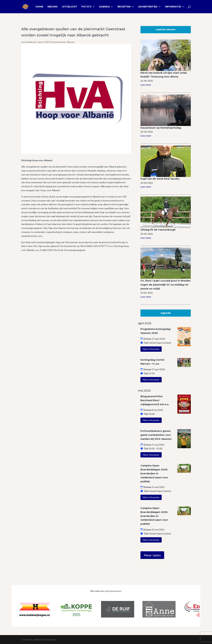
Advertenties (148, 7)
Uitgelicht (70, 7)
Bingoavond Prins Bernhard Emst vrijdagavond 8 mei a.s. (155, 400)
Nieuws (53, 7)
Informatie (173, 7)
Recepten (124, 7)
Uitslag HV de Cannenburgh (158, 230)
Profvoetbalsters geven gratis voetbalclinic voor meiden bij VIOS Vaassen (156, 435)
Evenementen (59, 42)
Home (39, 7)
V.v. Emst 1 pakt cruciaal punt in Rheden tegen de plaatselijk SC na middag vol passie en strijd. (166, 285)
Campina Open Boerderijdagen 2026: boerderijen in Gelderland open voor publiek (154, 473)
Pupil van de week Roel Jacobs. (160, 179)
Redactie (31, 42)
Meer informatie (151, 349)
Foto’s (86, 7)
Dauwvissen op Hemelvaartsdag (161, 128)
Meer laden (152, 555)
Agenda (104, 7)
